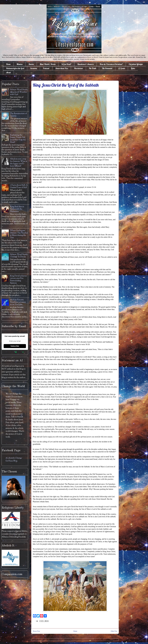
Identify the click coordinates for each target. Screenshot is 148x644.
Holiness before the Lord (15, 68)
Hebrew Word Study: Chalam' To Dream (19, 256)
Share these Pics (62, 68)
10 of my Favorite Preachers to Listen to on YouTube (18, 302)
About (8, 72)
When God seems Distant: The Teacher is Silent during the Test (19, 234)
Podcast (46, 68)
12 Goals (122, 68)
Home (8, 64)
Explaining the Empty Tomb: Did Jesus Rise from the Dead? (18, 139)
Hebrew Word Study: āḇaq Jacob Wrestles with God (19, 92)
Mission (20, 64)
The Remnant (107, 68)
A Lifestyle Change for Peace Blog (14, 460)
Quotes (31, 64)
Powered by (15, 352)
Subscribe (15, 346)
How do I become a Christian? (111, 64)
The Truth (92, 68)
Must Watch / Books (48, 64)
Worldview (78, 68)
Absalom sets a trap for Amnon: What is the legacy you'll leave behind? (19, 163)
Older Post (114, 631)
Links (133, 68)
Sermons (34, 68)
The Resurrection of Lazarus (18, 115)
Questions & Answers (85, 64)
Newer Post (36, 631)
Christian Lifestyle (136, 64)
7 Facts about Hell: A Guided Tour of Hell (19, 186)
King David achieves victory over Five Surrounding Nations (18, 280)
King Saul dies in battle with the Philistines (17, 209)
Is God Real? (66, 64)
